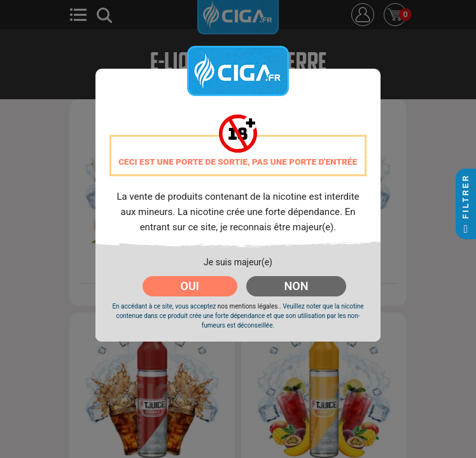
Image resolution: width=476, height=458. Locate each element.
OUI (190, 286)
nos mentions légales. (248, 306)
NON (297, 286)
